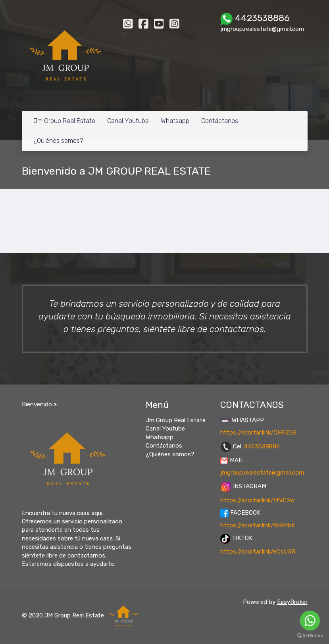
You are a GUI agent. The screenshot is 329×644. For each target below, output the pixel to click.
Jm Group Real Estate (64, 121)
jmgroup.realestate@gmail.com (262, 473)
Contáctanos (220, 121)
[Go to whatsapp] (310, 621)
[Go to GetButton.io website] (310, 636)
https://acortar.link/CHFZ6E (258, 433)
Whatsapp (175, 121)
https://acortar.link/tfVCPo (257, 500)
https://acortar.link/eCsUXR (258, 552)
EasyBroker (292, 602)
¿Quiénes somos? (58, 141)
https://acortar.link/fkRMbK (258, 525)
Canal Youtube (128, 121)
